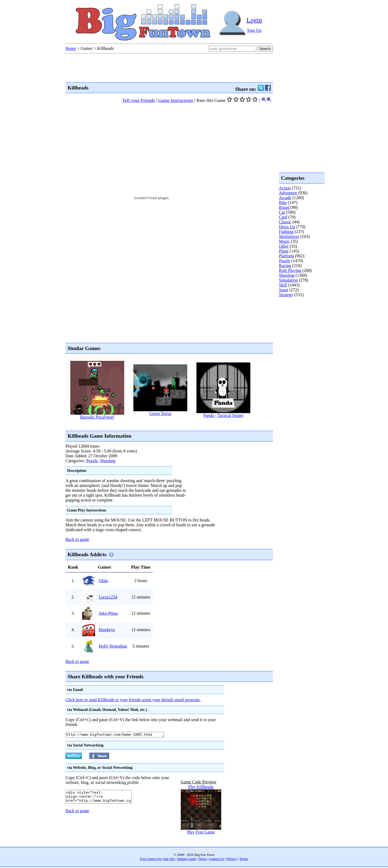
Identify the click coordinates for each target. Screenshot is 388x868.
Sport (284, 290)
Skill (283, 285)
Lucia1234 (108, 597)
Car (282, 212)
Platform (286, 256)
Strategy (286, 295)
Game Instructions (176, 100)
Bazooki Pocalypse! (97, 417)
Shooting (108, 461)
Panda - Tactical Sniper (223, 415)
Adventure (288, 193)
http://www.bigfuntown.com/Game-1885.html (121, 735)
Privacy (232, 860)
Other (284, 246)
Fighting (286, 232)
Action (285, 188)
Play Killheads (201, 788)
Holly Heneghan (113, 646)
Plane (284, 251)
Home (71, 48)
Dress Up (287, 227)
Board (284, 207)
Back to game (77, 539)
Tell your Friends (139, 100)
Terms (244, 860)
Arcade (285, 198)
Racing (285, 266)
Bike (283, 203)
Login (254, 20)
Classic (285, 222)
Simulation (288, 280)
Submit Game (187, 860)
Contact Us (216, 860)
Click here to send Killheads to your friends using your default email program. (133, 700)
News (202, 860)
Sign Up (254, 30)
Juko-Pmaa (108, 613)
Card (283, 217)
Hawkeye (107, 630)
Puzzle (92, 461)
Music (284, 241)
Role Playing (290, 270)
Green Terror (160, 414)
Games (86, 48)
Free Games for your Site (157, 860)
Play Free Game (201, 833)
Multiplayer (289, 236)
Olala (103, 581)
